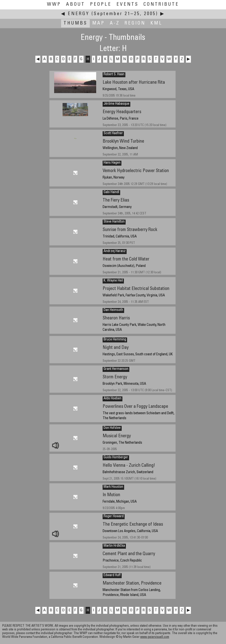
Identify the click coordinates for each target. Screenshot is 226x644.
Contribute (161, 5)
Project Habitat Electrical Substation (136, 289)
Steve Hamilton (114, 222)
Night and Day (116, 348)
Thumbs (75, 23)
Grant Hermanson (116, 369)
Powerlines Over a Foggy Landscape (135, 407)
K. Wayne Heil (113, 281)
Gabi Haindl (111, 192)
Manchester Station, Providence (132, 583)
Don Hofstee (112, 428)
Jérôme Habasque (116, 104)
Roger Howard (114, 516)
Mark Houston (113, 487)
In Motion (111, 495)
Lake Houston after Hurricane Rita (134, 83)
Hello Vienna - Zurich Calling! (129, 466)
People (101, 5)
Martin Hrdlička (114, 546)
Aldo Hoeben (113, 399)
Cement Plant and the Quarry (129, 554)
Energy (79, 14)
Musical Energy (117, 436)
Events (127, 5)
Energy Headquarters (122, 112)
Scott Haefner (113, 133)
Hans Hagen (112, 163)
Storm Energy (115, 377)
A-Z (115, 23)
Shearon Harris (116, 318)
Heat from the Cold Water (126, 259)
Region (135, 23)
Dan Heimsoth (113, 310)
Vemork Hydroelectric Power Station (136, 171)
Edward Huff (112, 575)
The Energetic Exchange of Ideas (133, 525)
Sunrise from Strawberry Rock (130, 230)
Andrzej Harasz (115, 251)
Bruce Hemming (115, 340)
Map (99, 23)
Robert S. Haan (114, 75)
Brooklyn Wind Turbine (123, 142)
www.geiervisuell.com (155, 637)
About (76, 5)
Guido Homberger (116, 458)
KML (156, 23)
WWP (54, 5)
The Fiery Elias (116, 200)
